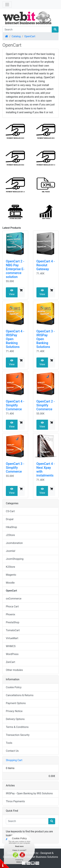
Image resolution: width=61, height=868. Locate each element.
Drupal (10, 519)
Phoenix (10, 614)
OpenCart (30, 36)
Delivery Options (15, 719)
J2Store (10, 535)
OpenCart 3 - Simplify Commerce (15, 468)
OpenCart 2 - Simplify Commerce (46, 405)
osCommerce (14, 599)
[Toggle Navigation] (7, 5)
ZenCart (10, 662)
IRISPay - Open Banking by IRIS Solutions (29, 793)
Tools (9, 743)
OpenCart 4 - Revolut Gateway (46, 265)
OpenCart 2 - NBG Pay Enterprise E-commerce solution (15, 269)
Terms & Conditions (17, 727)
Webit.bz (34, 853)
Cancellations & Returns (20, 695)
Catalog (16, 36)
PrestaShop (13, 622)
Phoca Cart (12, 606)
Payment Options (16, 703)
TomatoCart (13, 630)
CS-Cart (10, 511)
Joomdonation (14, 543)
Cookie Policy (14, 687)
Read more (19, 846)
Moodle (10, 583)
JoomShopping (15, 559)
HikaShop (11, 527)
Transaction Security (18, 735)
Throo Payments (15, 801)
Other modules (14, 670)
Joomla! (11, 551)
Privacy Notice (14, 711)
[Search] (27, 29)
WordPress (12, 654)
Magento (11, 575)
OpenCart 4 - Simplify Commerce (15, 405)
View (12, 292)
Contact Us (12, 751)
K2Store (10, 567)
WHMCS (11, 646)
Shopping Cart (14, 760)
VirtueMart (12, 638)
